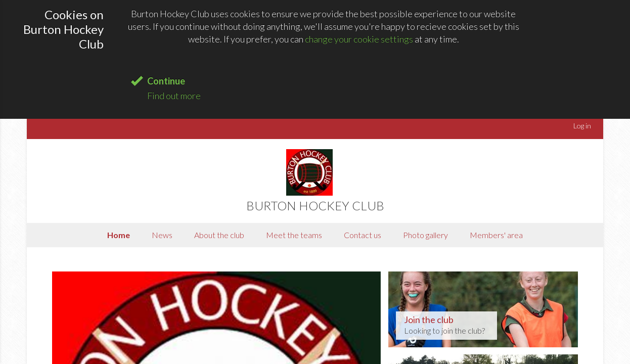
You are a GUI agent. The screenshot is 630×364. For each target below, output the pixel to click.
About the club (219, 235)
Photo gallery (425, 235)
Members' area (496, 235)
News (162, 235)
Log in (582, 126)
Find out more (174, 96)
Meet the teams (294, 235)
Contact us (363, 235)
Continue (166, 81)
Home (119, 235)
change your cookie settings (359, 39)
